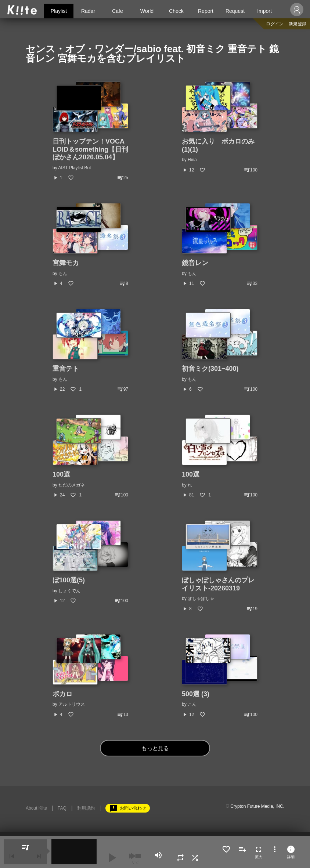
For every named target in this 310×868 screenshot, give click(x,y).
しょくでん (69, 591)
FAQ (62, 808)
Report (206, 11)
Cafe (118, 11)
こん (192, 704)
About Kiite (36, 808)
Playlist (59, 11)
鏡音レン (195, 263)
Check (176, 11)
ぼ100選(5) (69, 580)
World (147, 11)
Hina (192, 160)
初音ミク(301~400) (210, 369)
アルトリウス (72, 704)
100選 (61, 474)
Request (235, 11)
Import (264, 11)
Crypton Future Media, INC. (257, 806)
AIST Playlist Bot (74, 168)
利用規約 (86, 808)
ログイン (275, 24)
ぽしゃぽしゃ (201, 598)
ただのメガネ (72, 485)
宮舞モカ (66, 263)
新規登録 (298, 24)
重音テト (66, 369)
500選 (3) (196, 694)
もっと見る (155, 748)
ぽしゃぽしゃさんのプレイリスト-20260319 (218, 584)
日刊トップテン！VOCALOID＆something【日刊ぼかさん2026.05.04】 (90, 149)
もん (63, 274)
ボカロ (62, 694)
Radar (88, 11)
